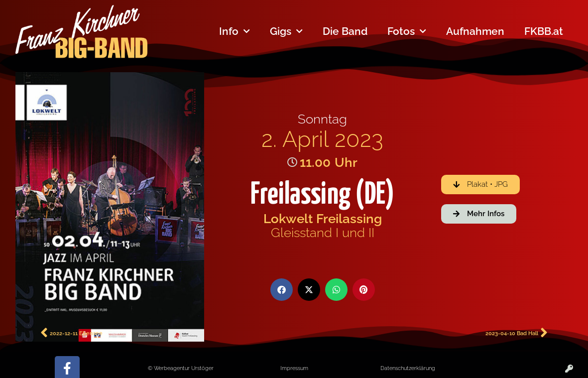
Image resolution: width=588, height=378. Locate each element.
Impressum (294, 368)
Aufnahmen (475, 31)
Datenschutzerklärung (408, 368)
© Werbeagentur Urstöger (181, 368)
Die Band (345, 31)
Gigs (286, 32)
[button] (282, 290)
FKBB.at (544, 31)
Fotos (407, 32)
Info (235, 32)
